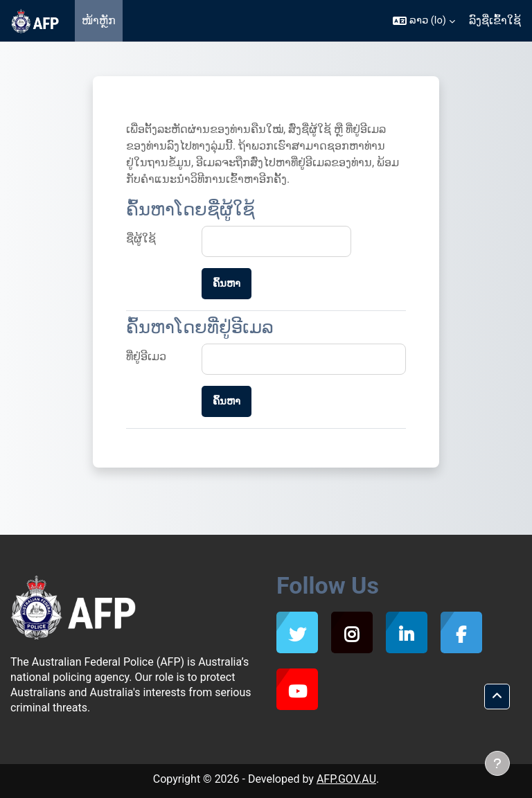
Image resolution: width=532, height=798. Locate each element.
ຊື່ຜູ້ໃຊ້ (141, 239)
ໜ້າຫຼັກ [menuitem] (99, 20)
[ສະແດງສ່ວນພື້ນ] (497, 763)
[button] (424, 21)
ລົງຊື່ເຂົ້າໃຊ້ (495, 20)
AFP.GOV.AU (346, 779)
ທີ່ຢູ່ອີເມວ (146, 356)
